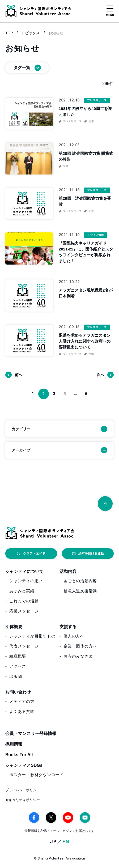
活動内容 (68, 571)
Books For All (19, 755)
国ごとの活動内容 (80, 581)
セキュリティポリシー (23, 800)
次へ (100, 375)
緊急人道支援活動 (80, 591)
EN (66, 842)
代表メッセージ (24, 646)
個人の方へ (74, 636)
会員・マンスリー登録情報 (31, 733)
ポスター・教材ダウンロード (37, 775)
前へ (19, 375)
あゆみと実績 (22, 591)
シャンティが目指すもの (32, 636)
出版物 (16, 676)
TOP (9, 33)
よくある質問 (22, 711)
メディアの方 (22, 701)
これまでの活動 (24, 601)
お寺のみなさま (78, 656)
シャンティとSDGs (24, 765)
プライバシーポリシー (23, 790)
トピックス (31, 33)
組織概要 (18, 656)
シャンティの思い (26, 581)
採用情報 (14, 744)
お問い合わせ (18, 692)
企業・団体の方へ (80, 646)
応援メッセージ (24, 611)
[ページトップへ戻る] (105, 504)
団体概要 (14, 627)
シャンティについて (24, 571)
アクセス (18, 666)
